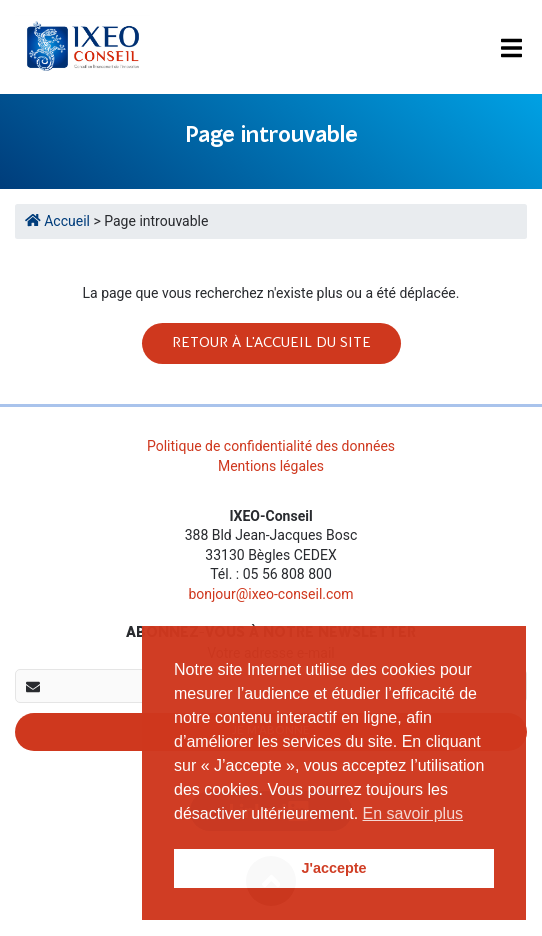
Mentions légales (271, 466)
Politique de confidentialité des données (271, 446)
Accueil (59, 221)
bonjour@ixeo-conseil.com (270, 594)
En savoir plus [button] (413, 813)
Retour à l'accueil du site (271, 343)
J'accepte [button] (333, 868)
